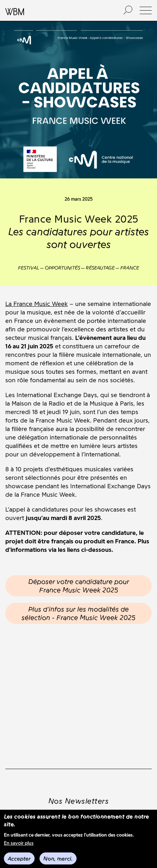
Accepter (19, 859)
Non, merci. (58, 859)
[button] (146, 10)
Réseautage (100, 268)
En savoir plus (19, 843)
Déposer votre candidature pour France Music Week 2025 (79, 586)
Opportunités (62, 268)
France (130, 268)
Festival (29, 268)
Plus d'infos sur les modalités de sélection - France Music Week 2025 (78, 613)
